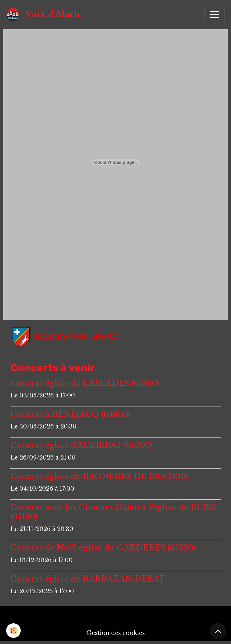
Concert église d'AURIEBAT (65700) (81, 445)
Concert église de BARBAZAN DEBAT (87, 579)
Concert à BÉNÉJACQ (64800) (70, 414)
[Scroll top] (218, 631)
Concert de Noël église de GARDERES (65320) (103, 548)
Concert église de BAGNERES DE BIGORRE (100, 476)
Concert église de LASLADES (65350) (85, 383)
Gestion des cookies (116, 633)
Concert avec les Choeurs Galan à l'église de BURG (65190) (113, 512)
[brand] (46, 15)
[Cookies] (14, 631)
